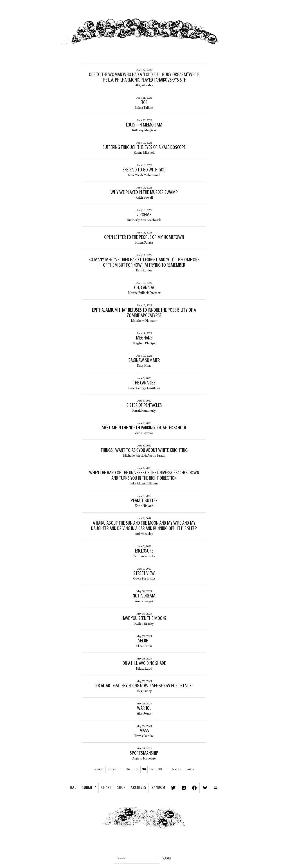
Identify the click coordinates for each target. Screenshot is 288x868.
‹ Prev (112, 769)
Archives (138, 788)
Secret (144, 641)
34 (128, 769)
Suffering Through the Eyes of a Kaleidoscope (144, 148)
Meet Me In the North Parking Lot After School (144, 428)
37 (152, 769)
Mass (144, 731)
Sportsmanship (144, 753)
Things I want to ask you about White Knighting (144, 451)
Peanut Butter (144, 501)
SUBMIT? (89, 788)
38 (160, 769)
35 (136, 769)
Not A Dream (144, 596)
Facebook (194, 788)
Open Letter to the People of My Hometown (144, 238)
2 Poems (144, 215)
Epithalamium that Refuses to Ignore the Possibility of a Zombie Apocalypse (144, 313)
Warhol (144, 708)
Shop (121, 788)
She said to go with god (144, 170)
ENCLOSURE (144, 551)
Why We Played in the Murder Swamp (144, 193)
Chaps (107, 788)
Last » (189, 769)
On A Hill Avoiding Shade (144, 664)
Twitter (173, 788)
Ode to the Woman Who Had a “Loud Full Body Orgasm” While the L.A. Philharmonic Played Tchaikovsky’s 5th (144, 78)
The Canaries (144, 383)
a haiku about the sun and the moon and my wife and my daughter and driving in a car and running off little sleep (144, 526)
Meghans (144, 338)
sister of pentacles (144, 406)
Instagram (184, 788)
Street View (144, 574)
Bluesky (205, 788)
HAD (73, 788)
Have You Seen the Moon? (144, 619)
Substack (216, 788)
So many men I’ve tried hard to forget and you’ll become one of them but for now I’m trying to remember (144, 263)
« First (99, 769)
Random (158, 788)
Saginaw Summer (144, 361)
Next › (176, 769)
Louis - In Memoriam (144, 125)
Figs (144, 103)
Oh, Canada (144, 288)
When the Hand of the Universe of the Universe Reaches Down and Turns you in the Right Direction (144, 476)
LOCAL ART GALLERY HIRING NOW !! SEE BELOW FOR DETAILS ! (144, 686)
